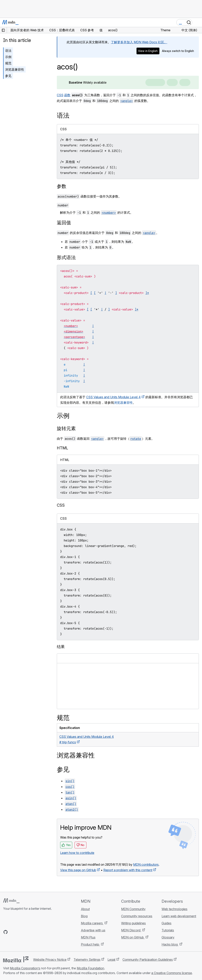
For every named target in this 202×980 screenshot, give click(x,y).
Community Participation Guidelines (148, 960)
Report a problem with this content (128, 870)
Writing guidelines (133, 923)
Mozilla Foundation (90, 968)
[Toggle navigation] (197, 22)
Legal (111, 960)
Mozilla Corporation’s (25, 968)
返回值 (64, 223)
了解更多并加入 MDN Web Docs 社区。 (139, 42)
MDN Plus (88, 937)
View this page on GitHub (78, 870)
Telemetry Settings (87, 960)
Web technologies (174, 909)
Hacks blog (170, 944)
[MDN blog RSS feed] (34, 932)
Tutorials (168, 930)
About (85, 909)
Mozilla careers (92, 923)
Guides (166, 923)
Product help (90, 944)
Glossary (168, 937)
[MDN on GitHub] (6, 932)
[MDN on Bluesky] (13, 932)
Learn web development (179, 916)
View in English (148, 51)
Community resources (137, 916)
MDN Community (133, 909)
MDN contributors (146, 865)
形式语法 (66, 257)
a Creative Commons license (172, 973)
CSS (60, 95)
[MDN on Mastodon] (27, 932)
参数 (62, 186)
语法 (8, 51)
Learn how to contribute (77, 853)
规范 (8, 63)
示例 (8, 57)
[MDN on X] (20, 932)
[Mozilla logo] (16, 959)
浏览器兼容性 (15, 69)
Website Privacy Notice (50, 960)
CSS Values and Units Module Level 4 (113, 397)
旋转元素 (66, 428)
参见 (8, 76)
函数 (67, 95)
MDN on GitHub (133, 937)
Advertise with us (93, 930)
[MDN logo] (11, 901)
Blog (84, 916)
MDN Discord (131, 930)
